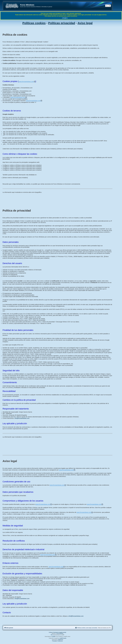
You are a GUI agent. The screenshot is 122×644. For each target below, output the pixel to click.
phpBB (54, 637)
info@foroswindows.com (22, 418)
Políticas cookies (34, 23)
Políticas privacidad (62, 23)
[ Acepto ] (65, 18)
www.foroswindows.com (26, 82)
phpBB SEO (61, 640)
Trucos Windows (60, 633)
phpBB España (63, 638)
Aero (52, 635)
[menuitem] (86, 628)
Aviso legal (85, 23)
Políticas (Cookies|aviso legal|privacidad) (57, 632)
